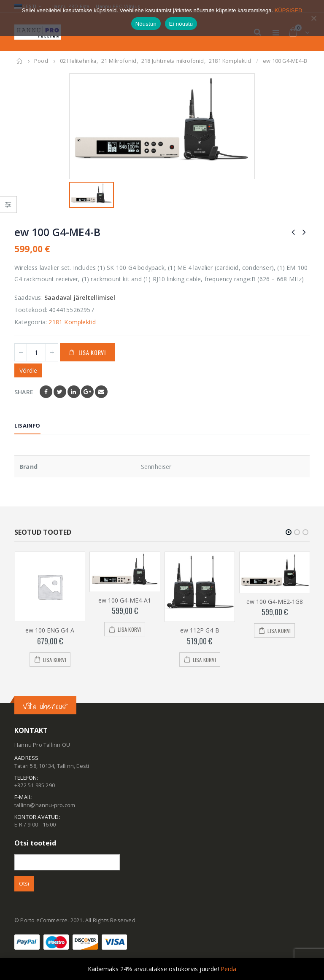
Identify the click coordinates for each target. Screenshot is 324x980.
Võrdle (28, 370)
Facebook (46, 392)
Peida (228, 969)
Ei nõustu (181, 24)
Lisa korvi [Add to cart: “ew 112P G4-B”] (204, 660)
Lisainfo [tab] (27, 425)
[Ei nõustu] (313, 18)
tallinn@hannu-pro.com (45, 805)
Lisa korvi (92, 352)
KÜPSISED (289, 10)
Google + (87, 392)
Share (24, 392)
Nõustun (146, 24)
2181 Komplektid (72, 322)
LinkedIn (74, 392)
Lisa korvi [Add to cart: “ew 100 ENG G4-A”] (55, 660)
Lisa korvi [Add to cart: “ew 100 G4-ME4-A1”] (129, 630)
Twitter (60, 392)
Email (101, 392)
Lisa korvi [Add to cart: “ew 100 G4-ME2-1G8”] (279, 631)
